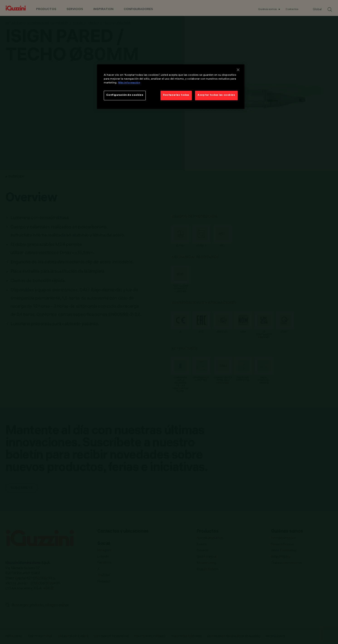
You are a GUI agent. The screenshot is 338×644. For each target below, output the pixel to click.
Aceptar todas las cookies (216, 95)
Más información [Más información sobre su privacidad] (129, 83)
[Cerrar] (238, 70)
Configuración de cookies (125, 95)
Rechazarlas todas (176, 95)
